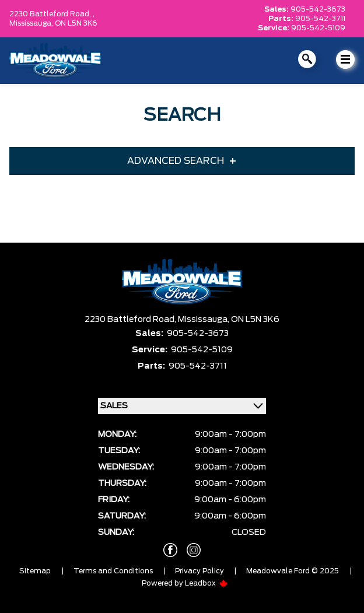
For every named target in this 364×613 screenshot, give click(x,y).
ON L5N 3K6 (76, 23)
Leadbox (206, 583)
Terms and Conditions (113, 571)
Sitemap (35, 571)
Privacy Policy (199, 571)
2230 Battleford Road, (131, 320)
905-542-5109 (318, 28)
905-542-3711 (320, 19)
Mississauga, (32, 23)
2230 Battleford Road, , (52, 14)
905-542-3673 (318, 9)
